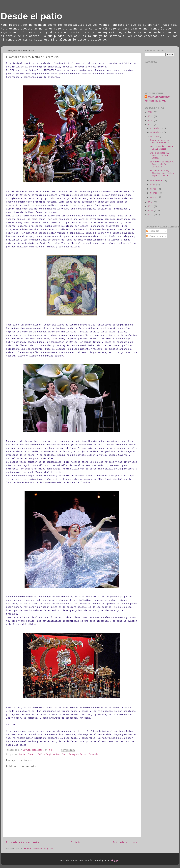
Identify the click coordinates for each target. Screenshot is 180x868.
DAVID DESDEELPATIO (158, 97)
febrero (155, 193)
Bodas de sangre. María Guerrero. (160, 141)
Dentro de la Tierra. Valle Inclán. (162, 148)
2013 (151, 215)
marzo (154, 189)
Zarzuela (93, 754)
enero (154, 197)
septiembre (157, 180)
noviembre (156, 132)
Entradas (153, 231)
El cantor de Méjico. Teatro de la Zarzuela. (162, 164)
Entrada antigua (125, 842)
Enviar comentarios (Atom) (39, 849)
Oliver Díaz (60, 754)
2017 (151, 124)
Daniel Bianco (27, 754)
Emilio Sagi (44, 754)
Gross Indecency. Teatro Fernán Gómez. (159, 155)
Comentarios (155, 236)
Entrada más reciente (23, 842)
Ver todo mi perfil (155, 101)
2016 (151, 202)
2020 (151, 112)
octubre (155, 136)
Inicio (76, 842)
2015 (151, 206)
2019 (151, 116)
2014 (151, 210)
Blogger (115, 860)
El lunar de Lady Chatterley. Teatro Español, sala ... (162, 173)
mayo (153, 185)
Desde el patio (31, 16)
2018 (151, 120)
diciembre (156, 128)
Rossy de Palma (78, 754)
